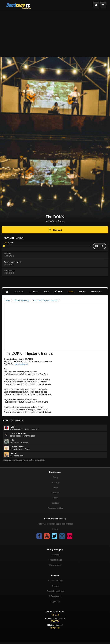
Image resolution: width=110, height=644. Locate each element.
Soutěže (55, 503)
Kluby (55, 498)
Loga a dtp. (55, 601)
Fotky (82, 292)
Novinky (19, 292)
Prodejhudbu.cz (55, 560)
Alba (46, 292)
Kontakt (55, 586)
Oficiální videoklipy (21, 301)
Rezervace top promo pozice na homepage (55, 524)
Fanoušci (55, 493)
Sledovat (55, 230)
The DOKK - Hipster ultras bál (45, 301)
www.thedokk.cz (21, 364)
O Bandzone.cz (55, 596)
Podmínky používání (55, 591)
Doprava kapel (55, 565)
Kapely (55, 477)
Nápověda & (55, 581)
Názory (58, 292)
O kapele (33, 292)
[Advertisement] (55, 34)
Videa (71, 292)
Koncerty (96, 292)
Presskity (55, 555)
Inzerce (55, 529)
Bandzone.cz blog (55, 508)
